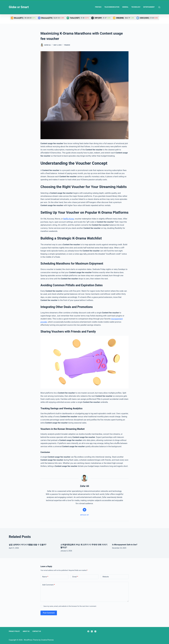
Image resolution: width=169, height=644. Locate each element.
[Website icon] (84, 510)
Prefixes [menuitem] (98, 7)
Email (75, 577)
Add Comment (49, 585)
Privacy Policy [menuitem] (14, 631)
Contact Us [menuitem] (37, 631)
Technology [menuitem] (136, 7)
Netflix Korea (68, 219)
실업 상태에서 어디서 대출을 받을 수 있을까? (28, 545)
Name (45, 577)
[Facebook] (88, 631)
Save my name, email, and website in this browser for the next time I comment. (70, 606)
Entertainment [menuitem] (149, 7)
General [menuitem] (125, 7)
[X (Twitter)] (92, 631)
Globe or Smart (19, 7)
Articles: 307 (84, 515)
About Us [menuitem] (26, 631)
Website (106, 577)
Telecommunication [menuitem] (112, 7)
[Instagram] (95, 631)
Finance (67, 45)
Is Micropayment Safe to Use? (125, 545)
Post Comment (49, 613)
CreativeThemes (47, 640)
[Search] (159, 7)
